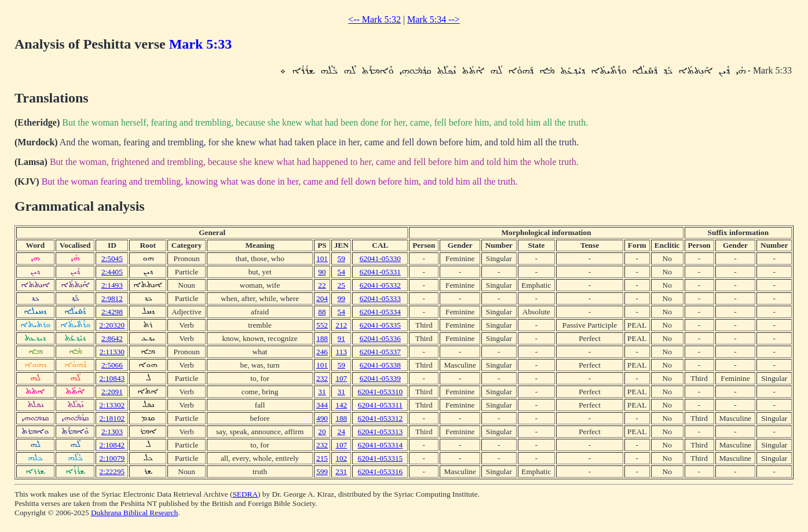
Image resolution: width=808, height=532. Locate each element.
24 (341, 432)
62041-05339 (380, 378)
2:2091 (112, 392)
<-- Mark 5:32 (374, 19)
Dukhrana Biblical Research (134, 513)
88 (322, 312)
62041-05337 (380, 352)
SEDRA (245, 494)
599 (322, 472)
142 (341, 405)
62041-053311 (380, 405)
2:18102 (112, 418)
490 (322, 418)
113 (341, 352)
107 (341, 378)
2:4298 (112, 312)
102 (341, 458)
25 (341, 285)
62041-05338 (380, 365)
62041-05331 (380, 272)
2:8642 (112, 338)
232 (322, 378)
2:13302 (112, 405)
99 (341, 298)
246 (322, 352)
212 (341, 325)
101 (322, 258)
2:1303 (112, 432)
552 (322, 325)
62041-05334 (380, 312)
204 (322, 298)
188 (322, 338)
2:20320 (112, 325)
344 (322, 405)
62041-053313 (381, 432)
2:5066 (112, 365)
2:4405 (112, 272)
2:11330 (112, 352)
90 (322, 272)
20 (322, 432)
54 (341, 272)
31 (322, 392)
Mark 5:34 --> (434, 19)
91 (341, 338)
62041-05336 (380, 338)
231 (341, 472)
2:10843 (112, 378)
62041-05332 (380, 285)
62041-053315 (381, 458)
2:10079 (112, 458)
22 (322, 285)
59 (341, 258)
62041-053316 (381, 472)
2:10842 (112, 445)
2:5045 (112, 258)
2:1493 (112, 285)
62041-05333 (380, 298)
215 (322, 458)
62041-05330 (380, 258)
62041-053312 (381, 418)
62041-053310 (381, 392)
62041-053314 (381, 445)
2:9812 (112, 298)
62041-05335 (380, 325)
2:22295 (112, 472)
